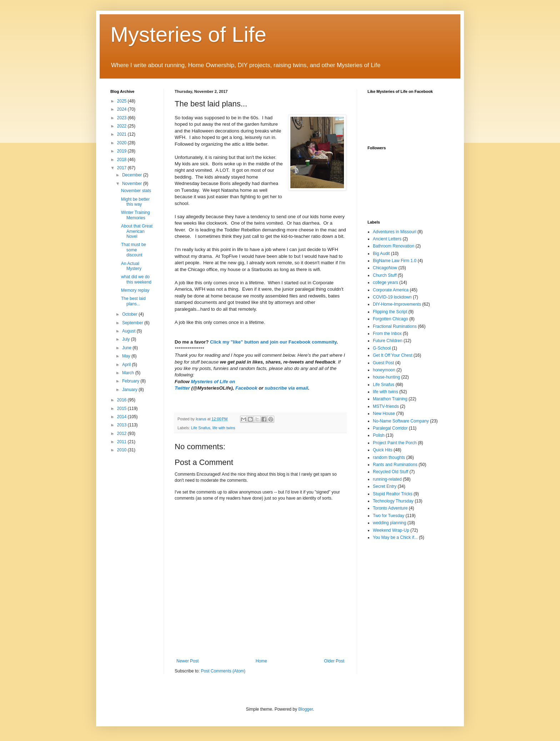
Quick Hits (383, 450)
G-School (382, 348)
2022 (122, 126)
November (133, 184)
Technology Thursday (393, 501)
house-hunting (386, 377)
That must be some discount (134, 250)
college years (386, 282)
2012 (122, 434)
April (127, 365)
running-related (387, 479)
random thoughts (389, 457)
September (133, 323)
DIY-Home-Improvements (397, 304)
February (131, 381)
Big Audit (381, 254)
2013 (122, 425)
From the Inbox (387, 334)
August (129, 331)
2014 (122, 417)
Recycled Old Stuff (391, 472)
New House (384, 414)
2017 (122, 168)
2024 (122, 109)
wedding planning (389, 523)
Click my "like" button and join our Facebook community (273, 342)
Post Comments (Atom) (223, 671)
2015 (122, 409)
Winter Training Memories (136, 215)
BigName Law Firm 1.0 (395, 261)
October (130, 314)
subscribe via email (286, 388)
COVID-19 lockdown (392, 297)
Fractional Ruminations (395, 326)
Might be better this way (135, 202)
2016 (122, 400)
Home (261, 661)
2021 (122, 134)
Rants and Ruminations (395, 465)
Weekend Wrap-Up (391, 530)
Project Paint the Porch (395, 443)
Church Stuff (385, 275)
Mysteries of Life (188, 34)
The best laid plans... (133, 301)
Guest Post (383, 363)
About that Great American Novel (137, 231)
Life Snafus (201, 428)
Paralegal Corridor (390, 428)
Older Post (334, 661)
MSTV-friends (386, 406)
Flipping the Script (390, 312)
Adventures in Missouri (394, 232)
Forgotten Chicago (391, 319)
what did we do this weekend (136, 279)
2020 (122, 143)
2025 (122, 101)
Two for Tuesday (389, 516)
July (127, 339)
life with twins (224, 428)
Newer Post (187, 661)
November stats (136, 191)
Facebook (247, 388)
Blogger (306, 709)
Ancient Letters (387, 239)
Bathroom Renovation (394, 246)
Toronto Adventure (390, 508)
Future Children (388, 341)
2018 (122, 160)
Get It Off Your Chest (393, 355)
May (127, 356)
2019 (122, 151)
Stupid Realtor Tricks (393, 494)
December (133, 175)
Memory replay (135, 290)
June (127, 348)
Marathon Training (390, 399)
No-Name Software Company (401, 421)
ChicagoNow (385, 268)
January (130, 390)
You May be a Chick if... (395, 537)
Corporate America (391, 290)
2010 (122, 450)
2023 (122, 118)
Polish (379, 435)
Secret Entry (385, 486)
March (129, 373)
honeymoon (384, 370)
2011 (122, 442)
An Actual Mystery (131, 266)
